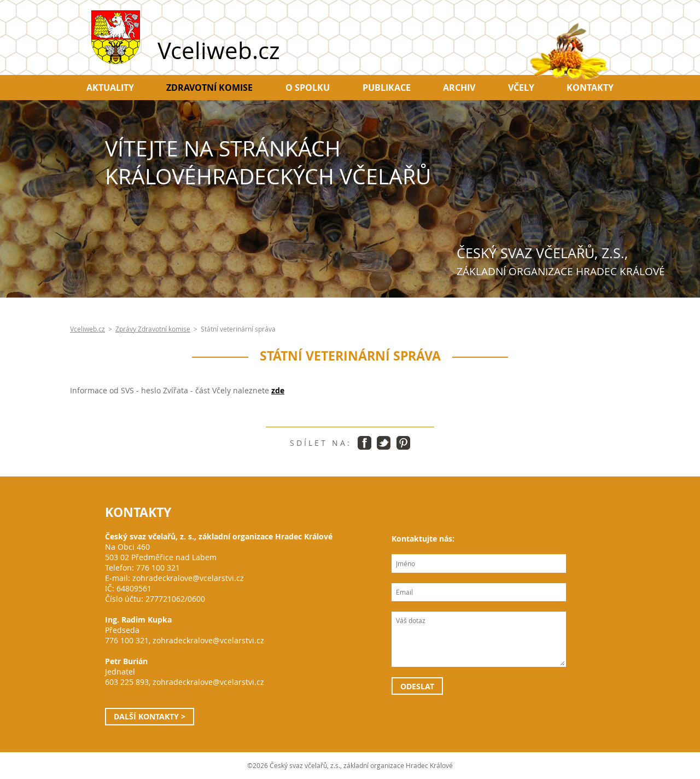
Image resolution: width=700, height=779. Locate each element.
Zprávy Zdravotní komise (153, 329)
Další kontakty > (150, 716)
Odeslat (417, 686)
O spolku (308, 88)
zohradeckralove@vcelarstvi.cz (188, 578)
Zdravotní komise (209, 88)
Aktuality (110, 88)
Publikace (387, 88)
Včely (521, 88)
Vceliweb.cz (87, 329)
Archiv (459, 88)
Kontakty (590, 88)
